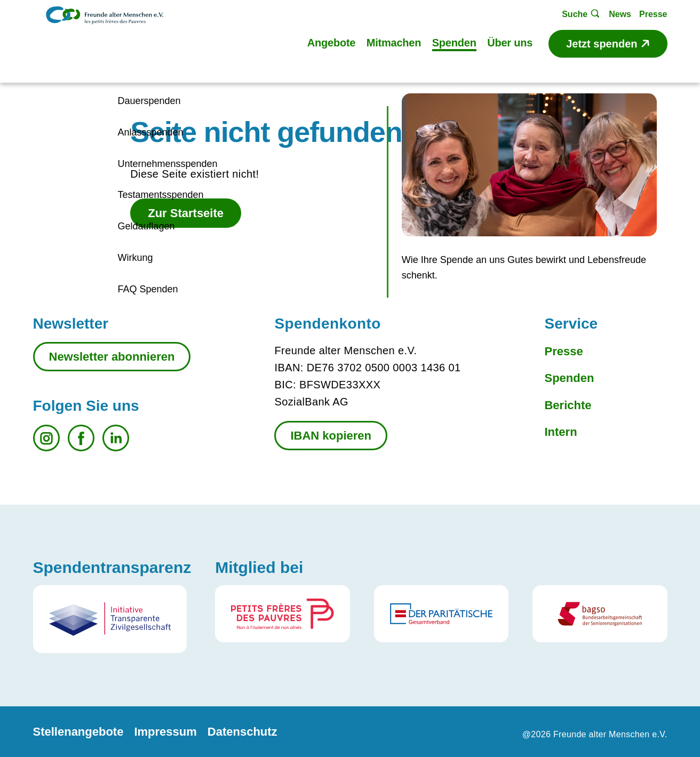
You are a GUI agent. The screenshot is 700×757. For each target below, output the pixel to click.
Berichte (568, 405)
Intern (560, 432)
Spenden (569, 378)
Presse (563, 351)
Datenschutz (242, 732)
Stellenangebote (78, 732)
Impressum (165, 732)
